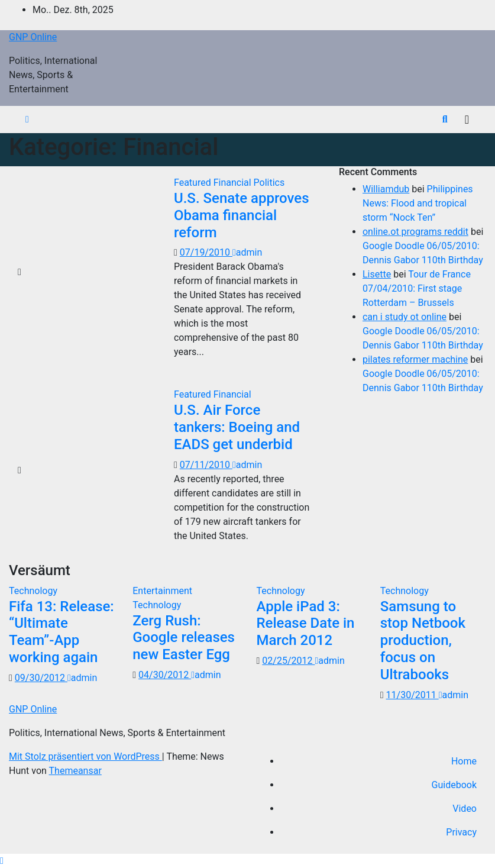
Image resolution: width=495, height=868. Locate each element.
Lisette (377, 274)
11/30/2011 (412, 695)
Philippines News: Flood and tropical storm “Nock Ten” (418, 203)
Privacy (461, 832)
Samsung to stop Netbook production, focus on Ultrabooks (423, 640)
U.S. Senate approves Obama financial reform (242, 215)
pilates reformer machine (415, 359)
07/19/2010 (206, 252)
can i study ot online (405, 317)
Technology (33, 591)
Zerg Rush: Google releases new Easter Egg (184, 638)
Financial (234, 183)
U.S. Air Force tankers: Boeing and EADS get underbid (237, 427)
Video (465, 809)
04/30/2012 (165, 675)
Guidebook (454, 785)
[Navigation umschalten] (467, 120)
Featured (194, 183)
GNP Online (33, 37)
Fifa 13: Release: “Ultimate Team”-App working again (62, 632)
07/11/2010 (206, 465)
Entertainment (162, 591)
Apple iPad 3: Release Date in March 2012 (306, 624)
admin (247, 252)
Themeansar (75, 771)
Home (464, 761)
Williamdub (386, 189)
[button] (445, 119)
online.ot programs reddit (415, 232)
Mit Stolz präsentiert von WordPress (85, 756)
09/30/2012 (41, 678)
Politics (269, 183)
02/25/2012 (288, 661)
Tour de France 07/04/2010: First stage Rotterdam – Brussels (417, 288)
